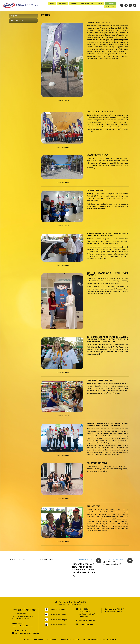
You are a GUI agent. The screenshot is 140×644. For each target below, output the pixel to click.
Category (27, 639)
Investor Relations (87, 4)
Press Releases (17, 21)
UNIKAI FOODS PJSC (85, 559)
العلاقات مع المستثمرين (110, 639)
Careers (100, 4)
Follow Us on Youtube (58, 625)
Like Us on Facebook (57, 610)
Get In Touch (110, 7)
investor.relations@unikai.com (27, 633)
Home (52, 4)
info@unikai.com (86, 624)
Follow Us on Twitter (57, 615)
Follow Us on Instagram (59, 620)
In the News (111, 4)
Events (14, 16)
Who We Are (62, 4)
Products (74, 4)
